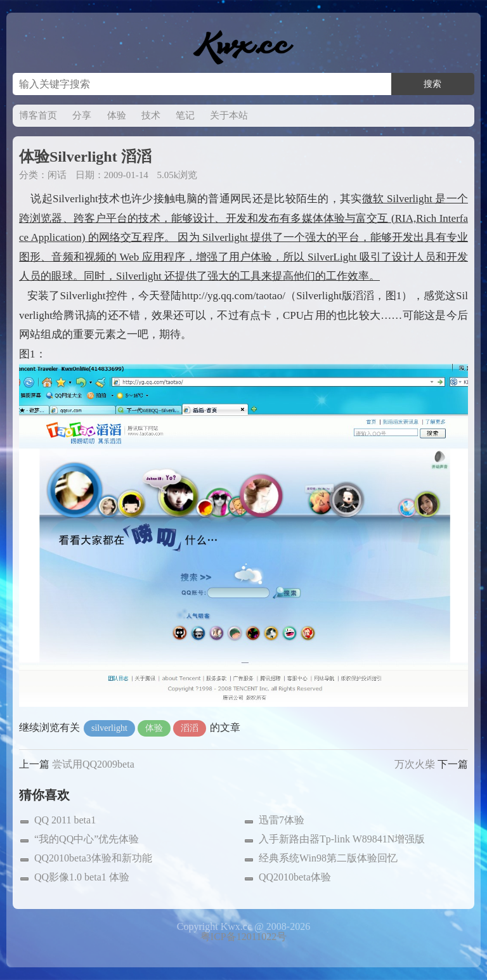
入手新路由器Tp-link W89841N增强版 (342, 839)
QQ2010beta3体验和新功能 (93, 858)
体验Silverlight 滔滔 (85, 157)
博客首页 (38, 115)
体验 (117, 115)
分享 (82, 115)
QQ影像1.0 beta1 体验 (82, 877)
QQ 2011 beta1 (65, 820)
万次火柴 (415, 764)
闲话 (57, 175)
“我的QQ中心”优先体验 (87, 839)
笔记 (185, 115)
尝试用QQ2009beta (93, 764)
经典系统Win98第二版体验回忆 (328, 858)
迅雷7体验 (282, 820)
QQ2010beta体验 (295, 877)
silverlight (109, 728)
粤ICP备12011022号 (243, 937)
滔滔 (190, 728)
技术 (151, 115)
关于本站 (229, 115)
